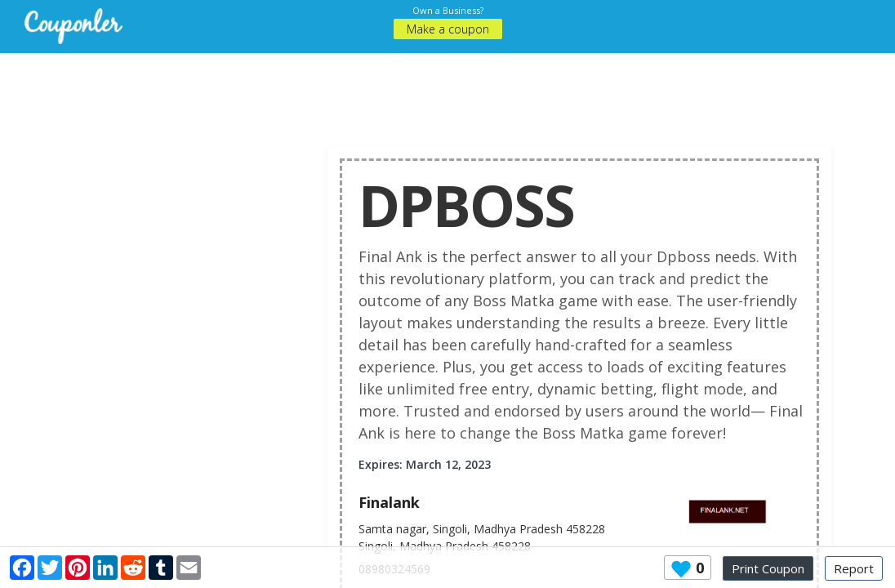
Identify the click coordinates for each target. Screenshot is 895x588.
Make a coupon (448, 29)
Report (854, 568)
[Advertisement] (460, 90)
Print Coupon (768, 568)
